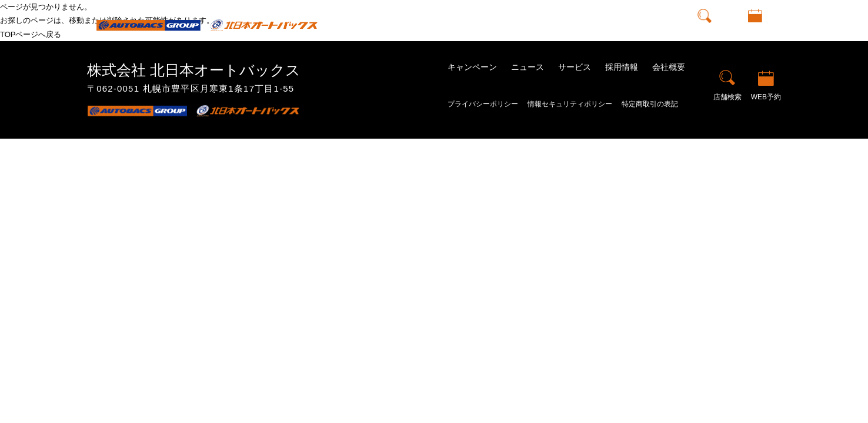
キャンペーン (450, 25)
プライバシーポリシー (483, 104)
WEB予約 (755, 34)
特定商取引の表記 (650, 104)
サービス (575, 67)
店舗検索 (705, 34)
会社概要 (654, 25)
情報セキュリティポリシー (570, 104)
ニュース (506, 25)
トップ (399, 25)
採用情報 (607, 25)
